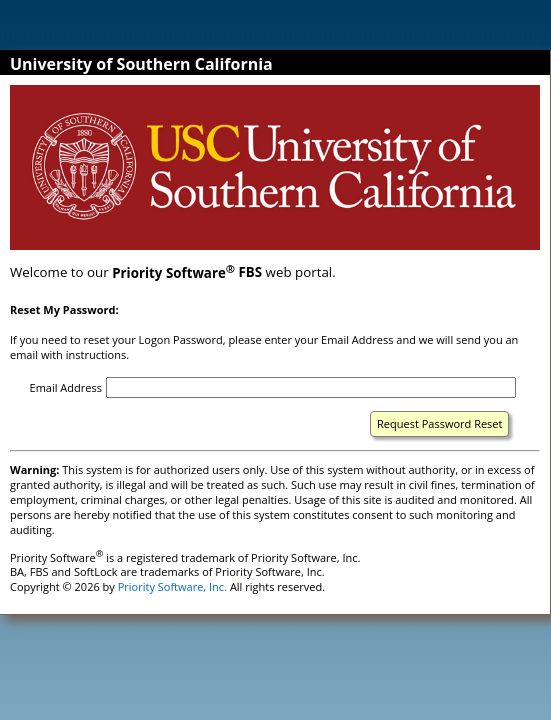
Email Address (66, 387)
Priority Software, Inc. (172, 586)
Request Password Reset (439, 423)
